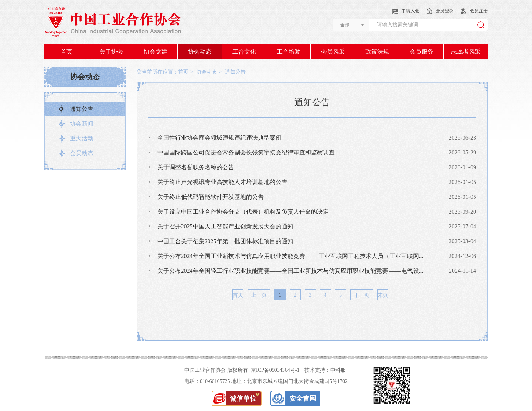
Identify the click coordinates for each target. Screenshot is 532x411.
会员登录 (440, 11)
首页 (66, 52)
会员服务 (422, 52)
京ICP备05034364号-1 (275, 370)
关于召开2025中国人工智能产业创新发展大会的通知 (221, 226)
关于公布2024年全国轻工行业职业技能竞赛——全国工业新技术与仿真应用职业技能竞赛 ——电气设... (286, 271)
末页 (383, 295)
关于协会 (111, 52)
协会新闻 (82, 124)
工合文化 (244, 52)
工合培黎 (289, 52)
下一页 (362, 295)
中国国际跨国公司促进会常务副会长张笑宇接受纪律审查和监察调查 (241, 152)
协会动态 (200, 52)
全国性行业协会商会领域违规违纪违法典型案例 (215, 138)
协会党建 (156, 52)
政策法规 (377, 52)
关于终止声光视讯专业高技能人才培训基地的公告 (218, 182)
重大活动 (82, 138)
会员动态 (82, 153)
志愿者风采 (466, 52)
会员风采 (333, 52)
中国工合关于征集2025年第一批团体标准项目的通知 (221, 241)
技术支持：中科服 (325, 370)
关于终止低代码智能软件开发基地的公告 (206, 197)
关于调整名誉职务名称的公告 (191, 167)
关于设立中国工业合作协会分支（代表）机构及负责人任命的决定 (238, 212)
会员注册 (474, 11)
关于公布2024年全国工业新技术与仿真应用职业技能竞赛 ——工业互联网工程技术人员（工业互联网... (286, 256)
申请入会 (406, 11)
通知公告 (82, 109)
